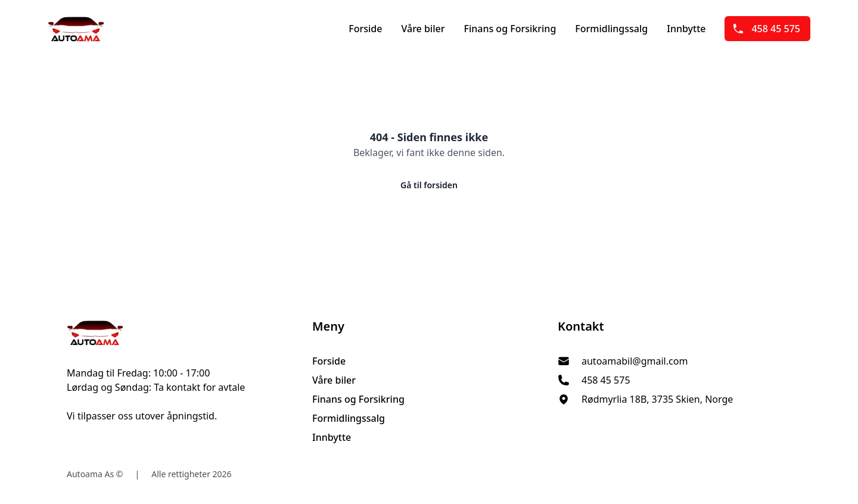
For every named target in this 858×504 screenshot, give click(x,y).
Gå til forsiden (429, 185)
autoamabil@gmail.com (635, 361)
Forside (365, 29)
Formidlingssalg (611, 29)
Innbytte (686, 29)
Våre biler (423, 29)
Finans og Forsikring (510, 29)
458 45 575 (766, 29)
